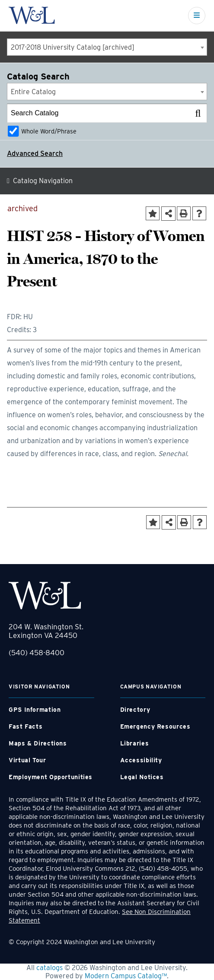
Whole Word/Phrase (49, 131)
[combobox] (107, 47)
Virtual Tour (27, 760)
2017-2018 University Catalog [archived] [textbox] (73, 47)
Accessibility (141, 760)
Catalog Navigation (43, 181)
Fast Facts (26, 726)
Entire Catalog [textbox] (33, 92)
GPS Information (35, 710)
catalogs (50, 968)
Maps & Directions (38, 743)
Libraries (135, 743)
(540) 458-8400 (37, 653)
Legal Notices (142, 777)
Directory (135, 710)
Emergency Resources (155, 726)
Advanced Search (35, 154)
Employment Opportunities (51, 777)
